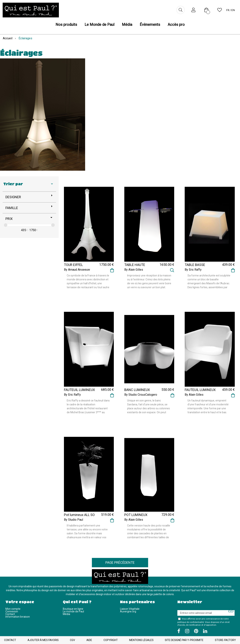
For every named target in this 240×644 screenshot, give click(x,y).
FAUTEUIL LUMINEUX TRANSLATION (200, 392)
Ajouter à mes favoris (43, 640)
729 (168, 515)
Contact (10, 614)
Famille (12, 208)
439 (228, 265)
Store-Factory (225, 640)
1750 (33, 230)
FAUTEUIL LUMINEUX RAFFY (79, 392)
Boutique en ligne (73, 609)
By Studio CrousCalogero (141, 395)
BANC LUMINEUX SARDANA (137, 392)
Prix (9, 219)
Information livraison (18, 617)
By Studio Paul (73, 520)
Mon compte (13, 609)
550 (168, 390)
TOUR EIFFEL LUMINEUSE (73, 267)
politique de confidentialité (191, 622)
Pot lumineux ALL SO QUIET (79, 517)
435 (24, 230)
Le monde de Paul (73, 611)
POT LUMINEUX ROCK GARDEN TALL (139, 517)
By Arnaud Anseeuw (77, 270)
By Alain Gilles (134, 270)
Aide (89, 640)
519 (107, 515)
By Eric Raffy (193, 270)
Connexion (12, 611)
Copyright (111, 640)
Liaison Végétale (130, 609)
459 (228, 390)
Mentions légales (141, 640)
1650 (167, 265)
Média (66, 614)
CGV (72, 640)
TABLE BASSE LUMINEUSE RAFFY (199, 267)
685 (107, 390)
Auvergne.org (128, 611)
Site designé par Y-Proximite (184, 640)
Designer (13, 197)
